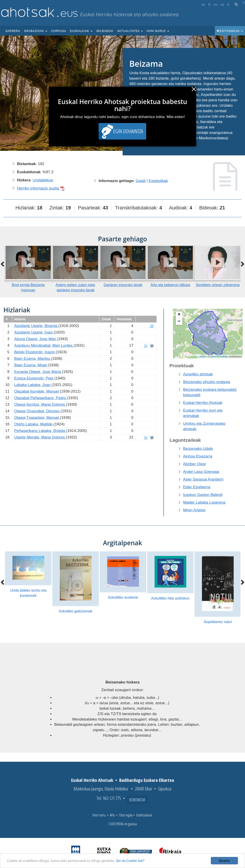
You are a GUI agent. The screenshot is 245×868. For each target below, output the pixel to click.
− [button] (179, 322)
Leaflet (202, 356)
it (228, 5)
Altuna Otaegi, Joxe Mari (36, 339)
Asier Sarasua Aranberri (203, 479)
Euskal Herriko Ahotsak (203, 403)
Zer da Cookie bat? (133, 861)
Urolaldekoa (43, 180)
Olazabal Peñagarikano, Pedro (41, 398)
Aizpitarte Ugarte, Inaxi (34, 332)
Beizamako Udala (198, 449)
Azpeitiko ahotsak (198, 374)
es (203, 5)
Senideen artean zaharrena (218, 285)
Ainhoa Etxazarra (198, 456)
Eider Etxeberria (197, 487)
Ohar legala (126, 815)
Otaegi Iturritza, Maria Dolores (40, 404)
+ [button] (179, 315)
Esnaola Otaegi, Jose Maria (38, 372)
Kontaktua (137, 800)
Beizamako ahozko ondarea (207, 382)
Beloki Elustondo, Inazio (35, 352)
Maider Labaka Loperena (204, 502)
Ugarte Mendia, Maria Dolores (40, 437)
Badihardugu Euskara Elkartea (147, 780)
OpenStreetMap (219, 356)
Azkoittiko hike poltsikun (170, 598)
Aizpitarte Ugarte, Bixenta (36, 326)
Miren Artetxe (194, 510)
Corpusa (58, 31)
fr (209, 5)
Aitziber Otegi (195, 464)
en (216, 5)
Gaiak (141, 181)
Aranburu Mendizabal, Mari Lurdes (44, 345)
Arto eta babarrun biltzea (170, 285)
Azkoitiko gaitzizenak (76, 611)
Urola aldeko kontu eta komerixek (28, 593)
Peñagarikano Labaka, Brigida (40, 431)
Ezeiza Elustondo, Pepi (34, 378)
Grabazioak (36, 31)
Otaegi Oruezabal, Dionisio (38, 411)
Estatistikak (158, 181)
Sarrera (13, 31)
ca (222, 5)
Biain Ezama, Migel (31, 365)
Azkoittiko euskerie (123, 597)
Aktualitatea (130, 31)
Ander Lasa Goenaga (201, 472)
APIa (112, 815)
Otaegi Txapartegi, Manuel (37, 418)
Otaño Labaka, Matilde (34, 424)
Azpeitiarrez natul (218, 622)
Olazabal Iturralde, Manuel (37, 391)
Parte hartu (99, 815)
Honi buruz (158, 31)
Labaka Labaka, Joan (33, 385)
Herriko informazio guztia (41, 188)
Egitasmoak (230, 31)
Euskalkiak (81, 31)
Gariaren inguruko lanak (123, 285)
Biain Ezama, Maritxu (33, 359)
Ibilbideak (105, 31)
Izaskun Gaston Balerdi (203, 495)
